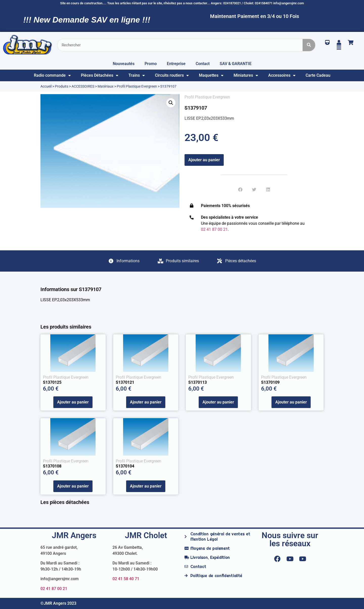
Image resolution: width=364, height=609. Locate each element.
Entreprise (176, 64)
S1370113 (198, 382)
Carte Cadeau (318, 75)
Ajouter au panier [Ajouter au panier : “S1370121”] (146, 402)
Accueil (46, 86)
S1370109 (270, 382)
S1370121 (125, 382)
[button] (171, 103)
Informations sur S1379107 (71, 289)
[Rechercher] (309, 45)
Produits (62, 86)
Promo (151, 64)
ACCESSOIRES (83, 86)
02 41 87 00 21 (54, 589)
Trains (137, 75)
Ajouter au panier (204, 160)
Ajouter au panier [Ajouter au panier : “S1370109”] (291, 402)
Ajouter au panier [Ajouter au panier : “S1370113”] (218, 402)
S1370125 (52, 382)
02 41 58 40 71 (126, 579)
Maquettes (211, 75)
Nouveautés (124, 64)
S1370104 (125, 466)
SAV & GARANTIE (236, 64)
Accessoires (282, 75)
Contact (203, 64)
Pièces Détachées (100, 75)
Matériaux (106, 86)
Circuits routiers (172, 75)
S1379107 (196, 108)
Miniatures (246, 75)
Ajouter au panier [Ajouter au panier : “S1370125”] (73, 402)
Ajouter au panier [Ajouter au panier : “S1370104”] (146, 486)
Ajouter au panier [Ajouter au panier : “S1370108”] (73, 486)
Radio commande (52, 75)
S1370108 (52, 466)
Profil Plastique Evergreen (137, 86)
